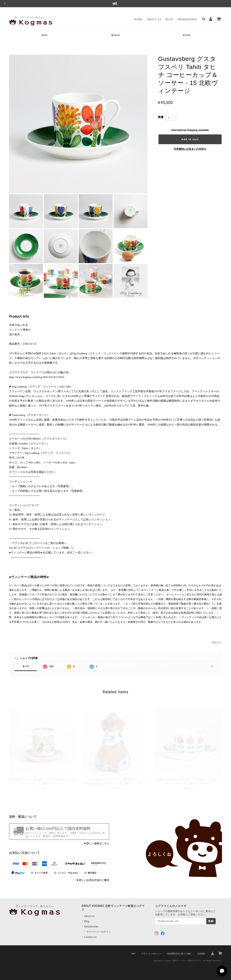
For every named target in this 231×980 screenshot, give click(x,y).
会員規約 (201, 954)
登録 (211, 921)
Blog (170, 19)
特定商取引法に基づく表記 (179, 954)
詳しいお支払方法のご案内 (94, 880)
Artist (187, 35)
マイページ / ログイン (99, 932)
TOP (133, 954)
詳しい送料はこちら (98, 843)
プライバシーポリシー (151, 954)
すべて (26, 666)
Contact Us (90, 937)
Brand (115, 35)
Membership (187, 19)
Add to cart (190, 139)
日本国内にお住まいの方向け (190, 149)
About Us (154, 19)
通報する (216, 642)
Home (138, 19)
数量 (161, 117)
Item (44, 35)
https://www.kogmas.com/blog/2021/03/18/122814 (37, 377)
